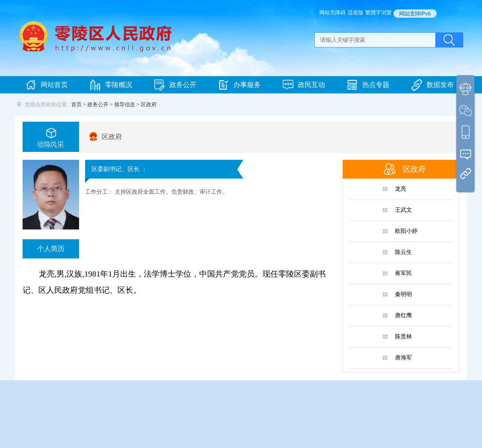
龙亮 (401, 189)
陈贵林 (403, 336)
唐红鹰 (403, 315)
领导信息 (125, 105)
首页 (76, 105)
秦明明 (403, 294)
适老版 (355, 13)
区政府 (112, 137)
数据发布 (433, 85)
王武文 (403, 210)
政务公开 (175, 85)
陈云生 (403, 252)
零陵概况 (111, 85)
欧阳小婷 (406, 231)
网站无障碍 (333, 13)
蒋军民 (403, 273)
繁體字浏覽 (378, 13)
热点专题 (368, 85)
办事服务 (239, 85)
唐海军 (403, 358)
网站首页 (47, 85)
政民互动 (304, 85)
